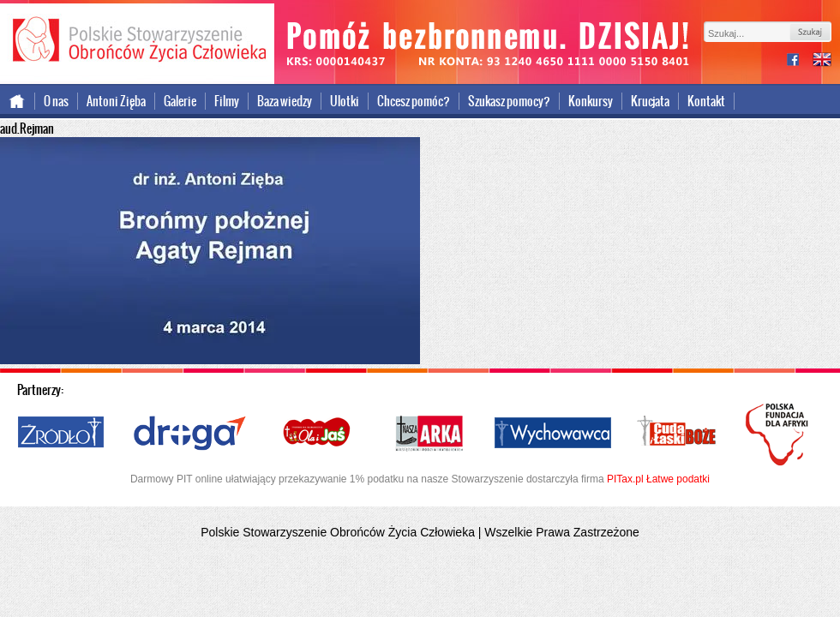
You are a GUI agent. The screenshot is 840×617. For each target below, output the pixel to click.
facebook (800, 61)
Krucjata (650, 101)
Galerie (180, 101)
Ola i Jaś (318, 434)
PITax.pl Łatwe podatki (658, 479)
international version (822, 61)
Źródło (62, 434)
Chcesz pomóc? (414, 101)
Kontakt (706, 101)
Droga (190, 434)
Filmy (227, 101)
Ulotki (345, 101)
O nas (56, 101)
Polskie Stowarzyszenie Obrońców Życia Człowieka (137, 41)
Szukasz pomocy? (509, 101)
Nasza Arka (429, 434)
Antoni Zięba (116, 101)
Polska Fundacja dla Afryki (779, 434)
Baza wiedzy (285, 101)
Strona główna (18, 101)
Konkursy (591, 101)
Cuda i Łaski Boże (677, 434)
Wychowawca (553, 434)
